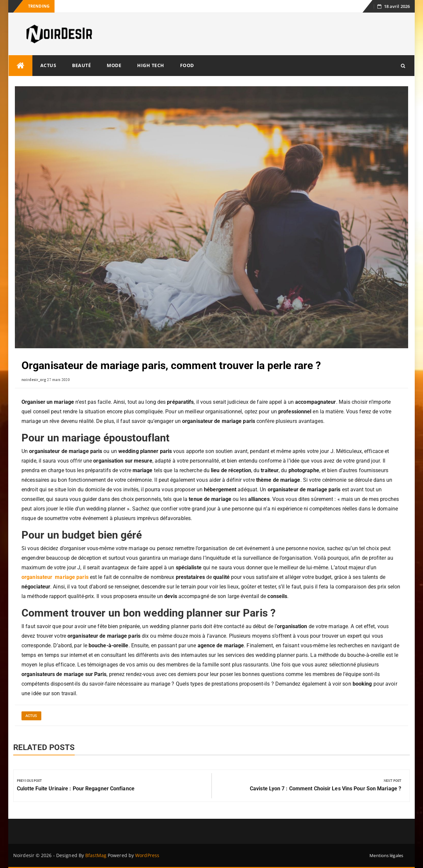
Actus (48, 65)
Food (187, 65)
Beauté (81, 65)
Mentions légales (386, 855)
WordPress (147, 855)
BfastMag (96, 855)
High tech (151, 65)
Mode (114, 65)
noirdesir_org (34, 379)
